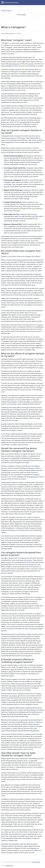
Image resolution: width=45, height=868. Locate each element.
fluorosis (36, 724)
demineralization (14, 64)
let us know (36, 862)
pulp (39, 385)
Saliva (33, 317)
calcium (40, 325)
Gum (18, 214)
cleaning (21, 801)
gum (35, 214)
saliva (33, 216)
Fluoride (4, 94)
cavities (35, 45)
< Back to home (6, 10)
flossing (4, 76)
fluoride (28, 74)
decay (28, 45)
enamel (31, 64)
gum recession (12, 404)
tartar (41, 801)
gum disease (12, 402)
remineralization (21, 684)
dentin (32, 385)
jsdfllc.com (10, 866)
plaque (40, 160)
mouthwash (13, 696)
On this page (22, 15)
